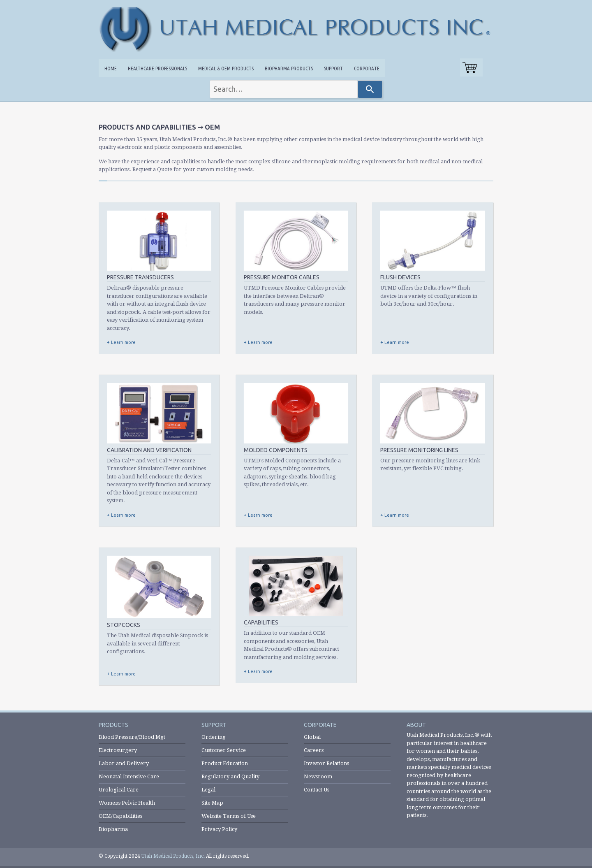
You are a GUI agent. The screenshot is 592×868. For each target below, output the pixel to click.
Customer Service (224, 750)
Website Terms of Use (229, 816)
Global (312, 737)
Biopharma (113, 829)
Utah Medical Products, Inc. (173, 856)
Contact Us (317, 790)
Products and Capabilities (147, 127)
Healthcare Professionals (157, 68)
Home (111, 68)
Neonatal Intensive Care (129, 776)
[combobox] (284, 89)
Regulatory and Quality (230, 776)
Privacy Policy (219, 829)
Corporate (367, 68)
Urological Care (119, 790)
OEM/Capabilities (120, 816)
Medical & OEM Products (226, 68)
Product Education (225, 763)
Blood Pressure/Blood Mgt (132, 737)
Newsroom (318, 776)
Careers (314, 750)
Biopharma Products (289, 68)
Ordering (214, 737)
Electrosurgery (118, 750)
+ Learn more (121, 342)
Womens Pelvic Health (127, 803)
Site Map (212, 803)
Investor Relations (326, 763)
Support (333, 68)
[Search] (370, 89)
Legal (208, 790)
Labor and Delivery (124, 763)
